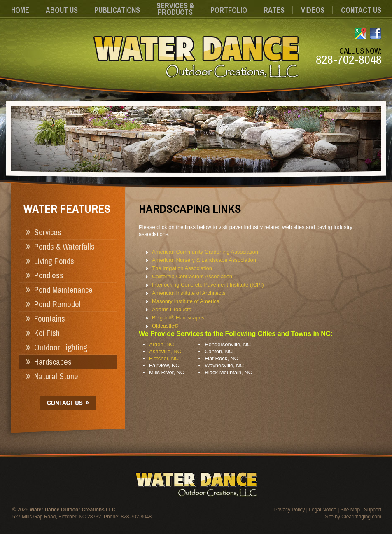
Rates (274, 10)
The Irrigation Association (182, 268)
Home (20, 10)
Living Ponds (54, 261)
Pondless (49, 275)
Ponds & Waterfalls (64, 246)
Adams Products (171, 309)
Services (48, 232)
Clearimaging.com (361, 517)
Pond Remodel (57, 304)
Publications (117, 10)
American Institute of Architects (189, 293)
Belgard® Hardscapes (178, 318)
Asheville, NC (165, 351)
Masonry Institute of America (186, 301)
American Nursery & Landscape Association (204, 260)
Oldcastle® (165, 326)
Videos (313, 10)
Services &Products (175, 9)
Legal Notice (323, 510)
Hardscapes (53, 362)
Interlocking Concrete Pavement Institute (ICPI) (208, 285)
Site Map (350, 510)
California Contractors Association (192, 276)
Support (373, 510)
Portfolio (229, 10)
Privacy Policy (290, 510)
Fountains (50, 318)
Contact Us (361, 10)
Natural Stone (56, 376)
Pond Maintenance (63, 290)
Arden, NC (162, 344)
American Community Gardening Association (205, 252)
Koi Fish (47, 333)
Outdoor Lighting (61, 347)
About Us (62, 10)
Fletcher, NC (164, 358)
